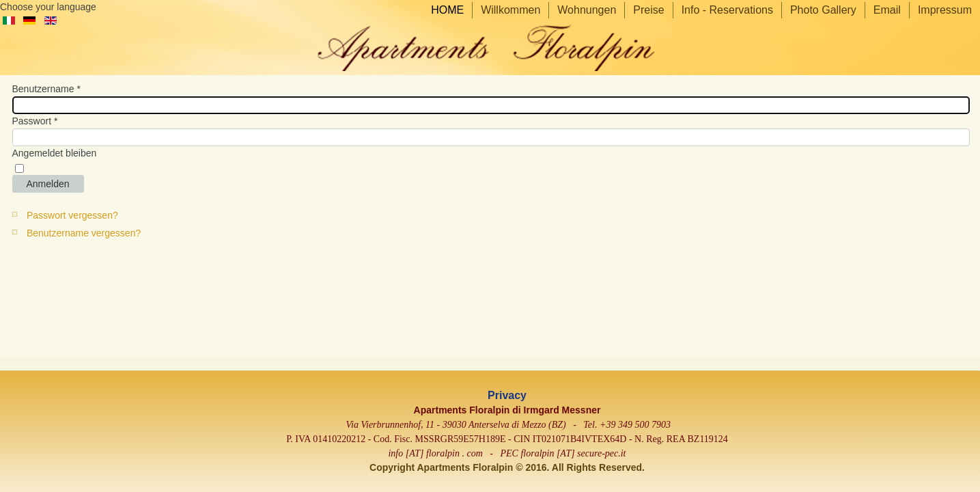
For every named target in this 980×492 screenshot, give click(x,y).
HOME (447, 10)
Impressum (945, 10)
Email (887, 10)
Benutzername (46, 89)
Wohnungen (587, 10)
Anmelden (48, 184)
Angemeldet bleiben (55, 153)
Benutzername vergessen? (84, 233)
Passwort (35, 121)
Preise (648, 10)
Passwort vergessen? (72, 215)
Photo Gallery (823, 10)
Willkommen (510, 10)
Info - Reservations (727, 10)
